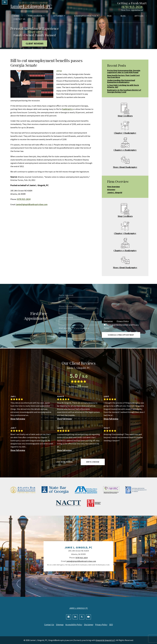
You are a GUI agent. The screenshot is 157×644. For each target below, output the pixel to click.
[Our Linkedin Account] (75, 617)
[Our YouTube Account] (88, 617)
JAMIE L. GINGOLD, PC (79, 608)
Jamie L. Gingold (115, 192)
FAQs (109, 16)
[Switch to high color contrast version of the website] (5, 2)
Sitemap (59, 625)
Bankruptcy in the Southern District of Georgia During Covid (124, 91)
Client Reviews (35, 43)
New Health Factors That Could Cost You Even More (123, 76)
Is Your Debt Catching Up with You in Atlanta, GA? (123, 86)
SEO (113, 625)
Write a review (93, 462)
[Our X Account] (82, 617)
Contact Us (19, 19)
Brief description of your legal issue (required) (74, 330)
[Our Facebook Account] (69, 617)
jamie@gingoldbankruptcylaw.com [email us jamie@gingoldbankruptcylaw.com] (32, 204)
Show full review (18, 419)
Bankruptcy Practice (86, 16)
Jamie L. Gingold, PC (33, 6)
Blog (123, 16)
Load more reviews (64, 462)
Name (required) (66, 295)
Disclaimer (108, 321)
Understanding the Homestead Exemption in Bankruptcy (121, 81)
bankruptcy (68, 109)
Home (16, 16)
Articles (139, 16)
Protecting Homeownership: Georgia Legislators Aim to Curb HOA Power (124, 71)
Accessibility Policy (73, 625)
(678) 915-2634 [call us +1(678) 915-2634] (132, 7)
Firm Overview (36, 16)
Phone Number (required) (70, 306)
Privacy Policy (123, 321)
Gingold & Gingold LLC (105, 640)
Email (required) (66, 318)
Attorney (59, 16)
